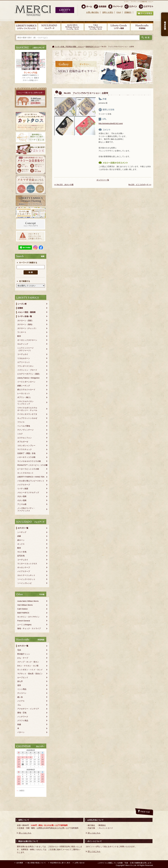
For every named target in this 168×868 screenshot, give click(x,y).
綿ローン (21, 540)
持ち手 (20, 681)
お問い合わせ (80, 863)
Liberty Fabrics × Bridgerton (28, 378)
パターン (21, 732)
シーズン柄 (22, 304)
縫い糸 (20, 697)
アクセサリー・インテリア (28, 709)
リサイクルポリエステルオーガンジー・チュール (27, 409)
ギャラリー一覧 (103, 180)
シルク (20, 434)
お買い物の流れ (93, 12)
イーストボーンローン (26, 382)
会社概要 (20, 863)
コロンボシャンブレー (26, 446)
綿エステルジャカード (26, 390)
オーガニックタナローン (27, 340)
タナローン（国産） (25, 321)
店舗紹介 (128, 12)
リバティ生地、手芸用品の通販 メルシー (69, 47)
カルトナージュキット (26, 575)
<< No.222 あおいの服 (64, 185)
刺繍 (19, 724)
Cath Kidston (22, 609)
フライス (21, 422)
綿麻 (19, 536)
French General (24, 621)
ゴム (19, 705)
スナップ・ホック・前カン (28, 662)
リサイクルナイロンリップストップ (25, 403)
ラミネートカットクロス (27, 564)
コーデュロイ (23, 354)
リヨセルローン (24, 358)
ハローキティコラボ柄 (26, 457)
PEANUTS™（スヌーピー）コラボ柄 (32, 465)
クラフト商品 (23, 721)
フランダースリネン (25, 366)
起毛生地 (21, 556)
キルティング (23, 344)
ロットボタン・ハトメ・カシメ (30, 670)
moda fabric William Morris (28, 601)
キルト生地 (22, 552)
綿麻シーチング (24, 386)
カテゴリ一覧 (23, 528)
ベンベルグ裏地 (24, 426)
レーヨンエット (24, 393)
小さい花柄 (22, 500)
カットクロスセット (25, 473)
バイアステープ (24, 485)
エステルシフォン (25, 438)
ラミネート (22, 332)
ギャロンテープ (24, 567)
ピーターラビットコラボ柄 (28, 469)
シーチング (22, 532)
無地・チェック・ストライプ (29, 628)
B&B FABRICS (23, 613)
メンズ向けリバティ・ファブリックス (26, 509)
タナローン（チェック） (27, 328)
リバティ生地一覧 (25, 316)
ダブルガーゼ (23, 442)
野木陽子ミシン (24, 654)
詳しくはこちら (25, 833)
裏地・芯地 (22, 713)
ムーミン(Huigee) (24, 625)
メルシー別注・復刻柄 (26, 312)
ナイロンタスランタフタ (27, 414)
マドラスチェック (25, 449)
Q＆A (119, 12)
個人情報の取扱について (37, 863)
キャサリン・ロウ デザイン (28, 617)
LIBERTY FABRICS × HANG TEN (31, 477)
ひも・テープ (23, 658)
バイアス (21, 701)
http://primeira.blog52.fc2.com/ (111, 123)
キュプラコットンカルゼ (27, 418)
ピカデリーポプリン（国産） (29, 374)
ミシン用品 (22, 689)
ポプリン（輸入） (25, 397)
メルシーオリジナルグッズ (28, 492)
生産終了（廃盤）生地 (26, 453)
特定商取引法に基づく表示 (60, 863)
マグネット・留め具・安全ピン (30, 674)
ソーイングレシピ (25, 583)
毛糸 (19, 650)
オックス (21, 544)
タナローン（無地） (25, 324)
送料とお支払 (108, 12)
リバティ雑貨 (23, 489)
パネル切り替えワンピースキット (31, 481)
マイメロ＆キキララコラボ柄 (29, 461)
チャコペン (22, 693)
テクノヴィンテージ (25, 430)
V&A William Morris (25, 605)
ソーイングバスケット (26, 579)
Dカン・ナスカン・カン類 (28, 666)
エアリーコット (24, 362)
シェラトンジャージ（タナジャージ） (25, 349)
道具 (19, 685)
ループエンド (23, 677)
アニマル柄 (22, 504)
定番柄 (20, 308)
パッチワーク (23, 717)
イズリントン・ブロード (27, 370)
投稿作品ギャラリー (93, 47)
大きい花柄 (22, 496)
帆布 (19, 336)
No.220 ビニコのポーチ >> (140, 185)
